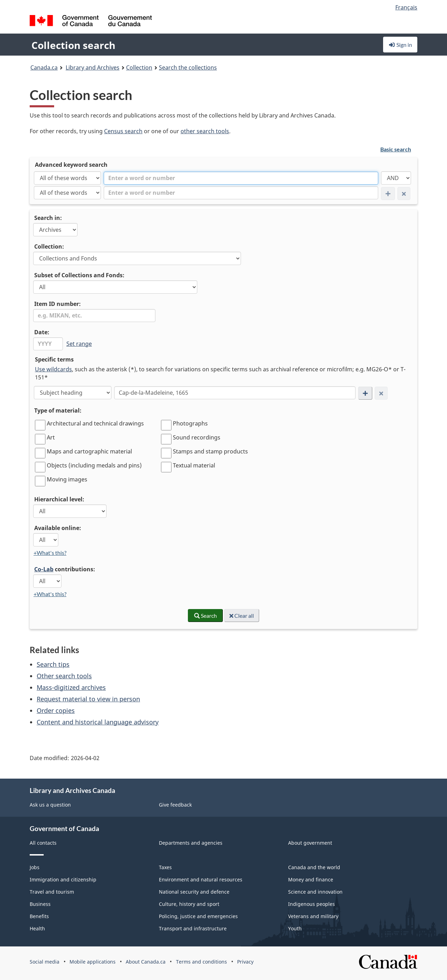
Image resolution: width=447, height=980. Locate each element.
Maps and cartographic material (89, 451)
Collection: (49, 246)
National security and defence (194, 892)
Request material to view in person (88, 699)
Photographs (190, 423)
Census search (123, 131)
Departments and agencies (191, 843)
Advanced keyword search (71, 165)
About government (310, 843)
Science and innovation (315, 892)
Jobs (35, 867)
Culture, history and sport (189, 904)
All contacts (43, 843)
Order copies (56, 710)
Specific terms (54, 359)
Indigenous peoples (312, 904)
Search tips (53, 664)
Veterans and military (313, 916)
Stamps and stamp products (210, 451)
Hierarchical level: (59, 499)
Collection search (73, 45)
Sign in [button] (400, 45)
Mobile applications (93, 962)
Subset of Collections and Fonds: (79, 275)
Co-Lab (44, 569)
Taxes (165, 867)
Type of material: (58, 410)
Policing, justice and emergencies (198, 916)
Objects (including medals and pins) (94, 465)
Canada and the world (314, 867)
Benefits (39, 916)
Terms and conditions (201, 962)
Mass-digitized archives (71, 687)
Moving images (67, 479)
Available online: (58, 528)
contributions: (65, 569)
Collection (139, 67)
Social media (45, 962)
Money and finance (311, 879)
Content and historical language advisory (98, 722)
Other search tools (64, 676)
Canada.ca (44, 67)
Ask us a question (50, 805)
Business (40, 904)
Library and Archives (93, 67)
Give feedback (175, 805)
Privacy (245, 962)
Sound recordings (197, 437)
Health (37, 928)
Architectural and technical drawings (95, 423)
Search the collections (188, 67)
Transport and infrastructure (193, 928)
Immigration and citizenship (63, 879)
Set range (79, 344)
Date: (42, 332)
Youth (295, 928)
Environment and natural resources (201, 879)
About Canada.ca (146, 962)
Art (51, 437)
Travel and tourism (52, 892)
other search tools (205, 131)
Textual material (194, 465)
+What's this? (50, 553)
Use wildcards (53, 369)
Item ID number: (57, 304)
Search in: (48, 218)
